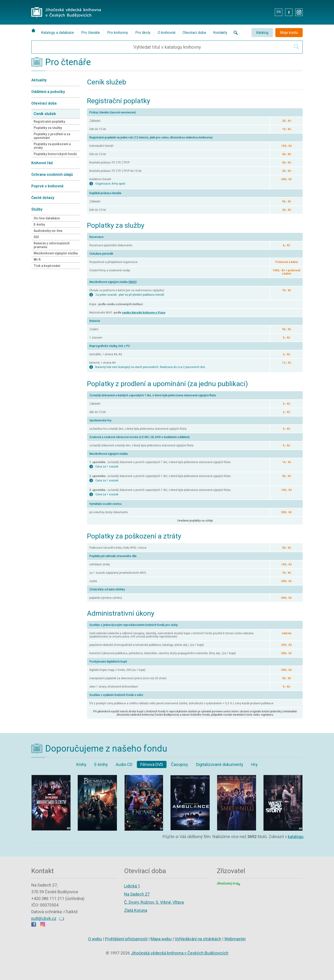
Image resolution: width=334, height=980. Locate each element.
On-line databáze (47, 218)
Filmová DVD (152, 764)
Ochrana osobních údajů (52, 175)
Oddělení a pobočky (48, 92)
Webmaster (235, 939)
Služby (37, 209)
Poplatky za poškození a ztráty (52, 146)
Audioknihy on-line (48, 231)
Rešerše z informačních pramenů (52, 245)
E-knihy (39, 224)
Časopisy (180, 764)
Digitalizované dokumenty (220, 764)
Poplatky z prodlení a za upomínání (52, 136)
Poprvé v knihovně (47, 186)
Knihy (81, 764)
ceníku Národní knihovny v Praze (144, 313)
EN (279, 12)
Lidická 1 (132, 886)
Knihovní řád (42, 163)
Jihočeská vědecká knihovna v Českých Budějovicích (180, 953)
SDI (36, 237)
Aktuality (39, 80)
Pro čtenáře (91, 33)
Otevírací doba (194, 33)
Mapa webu (161, 939)
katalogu (296, 837)
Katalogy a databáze (58, 33)
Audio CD (124, 764)
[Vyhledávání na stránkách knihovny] (234, 33)
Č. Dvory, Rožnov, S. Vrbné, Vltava (154, 902)
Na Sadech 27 (137, 894)
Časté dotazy (43, 198)
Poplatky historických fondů (55, 154)
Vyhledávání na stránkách (198, 939)
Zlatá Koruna (136, 910)
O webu (95, 939)
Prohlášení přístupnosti (126, 939)
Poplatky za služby (48, 128)
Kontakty (220, 33)
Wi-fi (37, 259)
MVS (133, 282)
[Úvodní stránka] (34, 30)
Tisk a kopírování (47, 266)
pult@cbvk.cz (44, 918)
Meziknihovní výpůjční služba (56, 253)
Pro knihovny (118, 33)
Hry (254, 764)
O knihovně (167, 33)
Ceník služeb (45, 114)
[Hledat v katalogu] (296, 47)
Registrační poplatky (49, 122)
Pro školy (143, 33)
